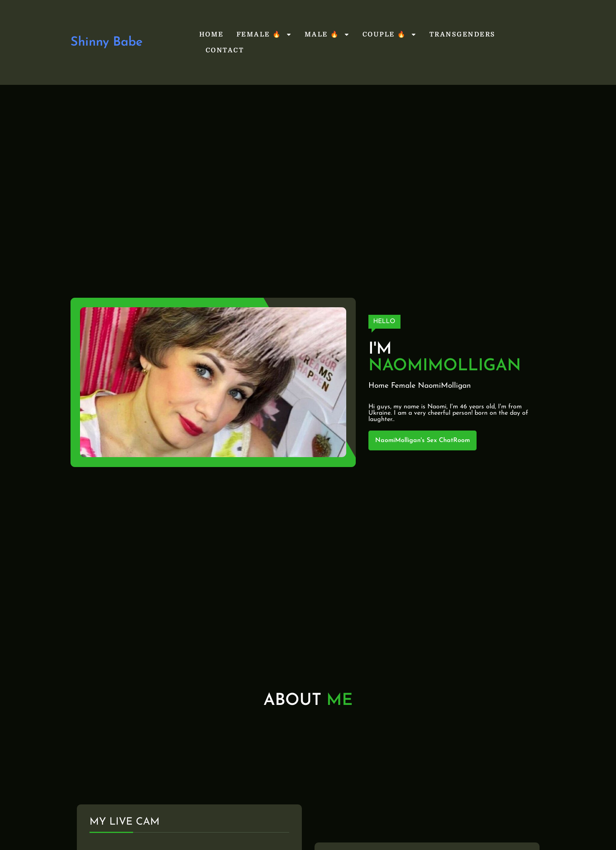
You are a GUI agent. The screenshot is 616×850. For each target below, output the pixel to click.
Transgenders (462, 34)
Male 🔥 (327, 34)
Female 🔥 (264, 34)
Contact (225, 50)
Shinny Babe (107, 42)
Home (212, 34)
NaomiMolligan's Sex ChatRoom (422, 440)
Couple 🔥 (390, 34)
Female (403, 386)
